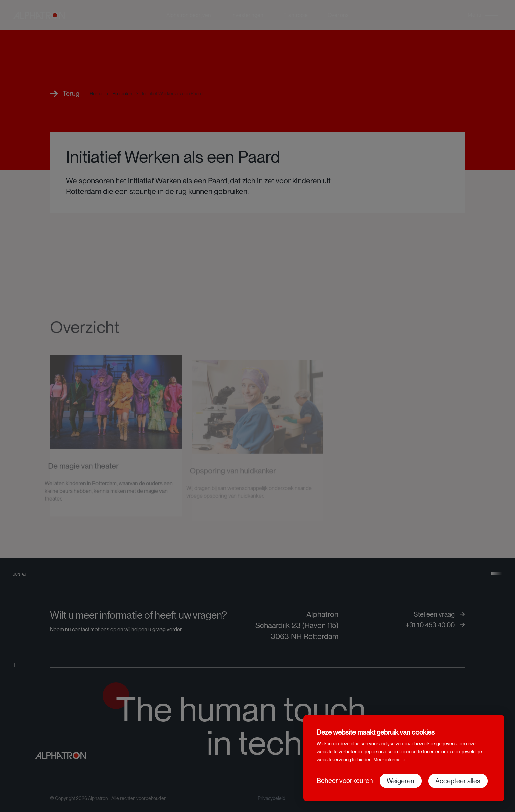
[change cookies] (345, 781)
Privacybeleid (272, 798)
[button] (401, 781)
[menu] (483, 15)
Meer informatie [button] (389, 760)
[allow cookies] (458, 781)
